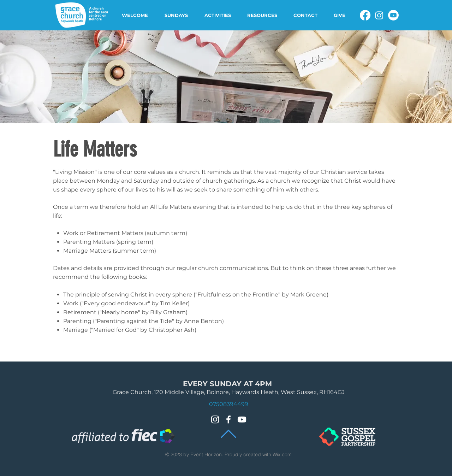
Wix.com (282, 454)
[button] (138, 15)
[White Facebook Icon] (228, 419)
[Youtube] (393, 15)
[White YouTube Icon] (242, 419)
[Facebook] (365, 15)
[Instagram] (379, 15)
